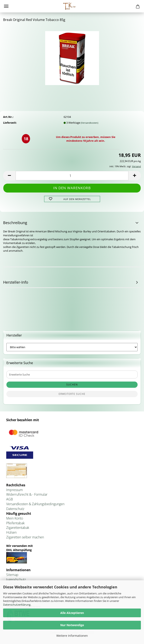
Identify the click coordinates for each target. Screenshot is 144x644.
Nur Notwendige (72, 625)
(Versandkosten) (90, 123)
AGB (10, 499)
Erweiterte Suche (72, 394)
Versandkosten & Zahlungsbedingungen (35, 504)
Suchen (72, 385)
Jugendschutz (16, 579)
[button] (9, 176)
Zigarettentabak (18, 528)
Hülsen (11, 532)
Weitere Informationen (72, 636)
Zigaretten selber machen (25, 537)
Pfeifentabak (15, 523)
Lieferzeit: (10, 123)
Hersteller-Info (16, 282)
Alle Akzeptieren (72, 613)
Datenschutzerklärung (17, 605)
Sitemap (12, 575)
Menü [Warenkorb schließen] (6, 6)
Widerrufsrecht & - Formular (27, 494)
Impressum (15, 490)
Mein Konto (15, 518)
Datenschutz (15, 509)
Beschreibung (15, 223)
